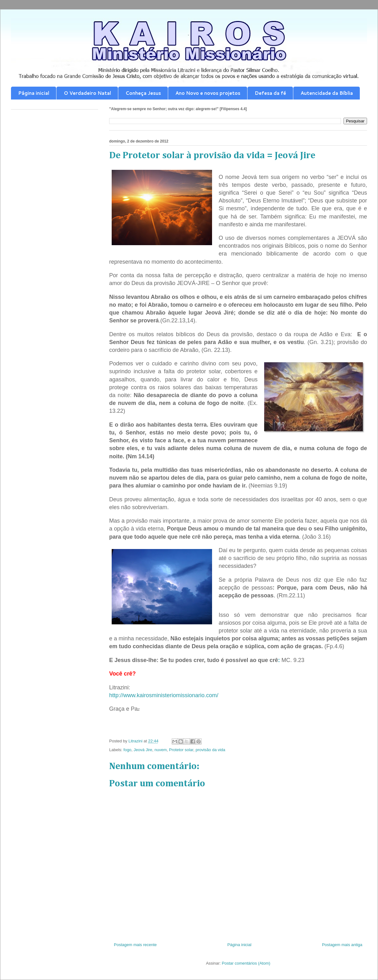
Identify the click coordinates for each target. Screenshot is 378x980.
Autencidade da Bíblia (327, 93)
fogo (128, 750)
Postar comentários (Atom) (246, 963)
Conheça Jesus (143, 93)
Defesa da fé (270, 93)
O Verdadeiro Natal (87, 93)
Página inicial (34, 93)
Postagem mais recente (135, 945)
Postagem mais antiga (342, 945)
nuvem (161, 750)
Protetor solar (181, 750)
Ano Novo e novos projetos (208, 93)
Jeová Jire (143, 750)
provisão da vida (210, 750)
